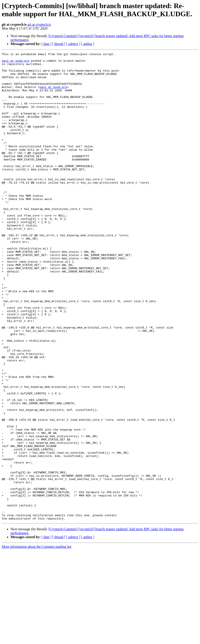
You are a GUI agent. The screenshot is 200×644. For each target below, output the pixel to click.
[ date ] (46, 44)
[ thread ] (59, 44)
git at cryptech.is (39, 24)
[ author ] (88, 44)
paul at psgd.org (15, 63)
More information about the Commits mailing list (36, 640)
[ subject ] (73, 44)
